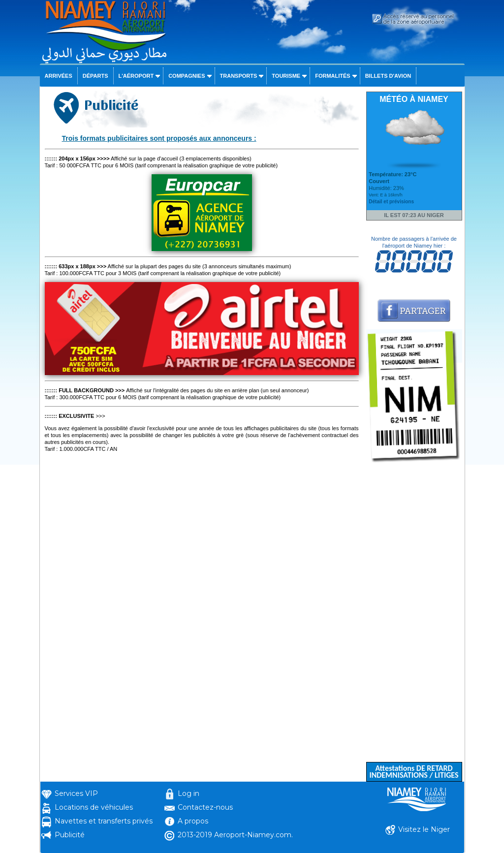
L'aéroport (136, 76)
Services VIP (76, 793)
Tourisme (286, 76)
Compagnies (187, 76)
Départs (95, 76)
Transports (239, 76)
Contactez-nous (205, 807)
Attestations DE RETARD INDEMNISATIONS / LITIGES (414, 772)
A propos (193, 821)
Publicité (70, 835)
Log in (189, 793)
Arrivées (59, 76)
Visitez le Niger (424, 829)
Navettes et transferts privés (104, 821)
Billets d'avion (388, 76)
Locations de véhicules (94, 807)
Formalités (333, 76)
